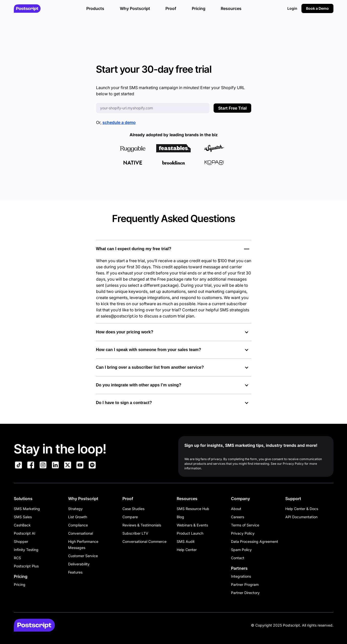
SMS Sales (23, 517)
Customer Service (83, 556)
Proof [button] (171, 8)
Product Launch (190, 533)
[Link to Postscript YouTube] (80, 466)
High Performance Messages (83, 545)
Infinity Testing (26, 550)
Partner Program (245, 584)
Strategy (75, 509)
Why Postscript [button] (135, 8)
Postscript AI (25, 533)
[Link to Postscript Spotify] (92, 466)
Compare (130, 517)
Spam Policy (241, 550)
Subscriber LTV (135, 533)
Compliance (78, 525)
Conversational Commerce (144, 541)
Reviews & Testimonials (142, 525)
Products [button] (95, 8)
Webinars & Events (192, 525)
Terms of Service (245, 525)
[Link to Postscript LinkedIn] (55, 466)
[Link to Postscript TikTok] (18, 466)
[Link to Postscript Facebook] (31, 466)
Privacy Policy (243, 533)
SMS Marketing (27, 509)
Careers (238, 517)
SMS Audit (186, 541)
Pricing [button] (199, 8)
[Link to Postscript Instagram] (43, 466)
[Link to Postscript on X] (68, 466)
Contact (238, 558)
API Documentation (301, 517)
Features (75, 572)
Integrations (241, 576)
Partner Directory (245, 593)
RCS (17, 558)
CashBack (22, 525)
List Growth (78, 517)
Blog (180, 517)
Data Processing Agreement (255, 541)
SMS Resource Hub (193, 509)
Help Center (187, 550)
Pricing (20, 584)
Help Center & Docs (302, 509)
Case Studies (133, 509)
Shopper (21, 541)
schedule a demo (119, 122)
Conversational (81, 533)
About (236, 509)
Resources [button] (231, 8)
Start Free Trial (232, 108)
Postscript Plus (26, 566)
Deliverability (79, 564)
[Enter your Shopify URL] (153, 108)
